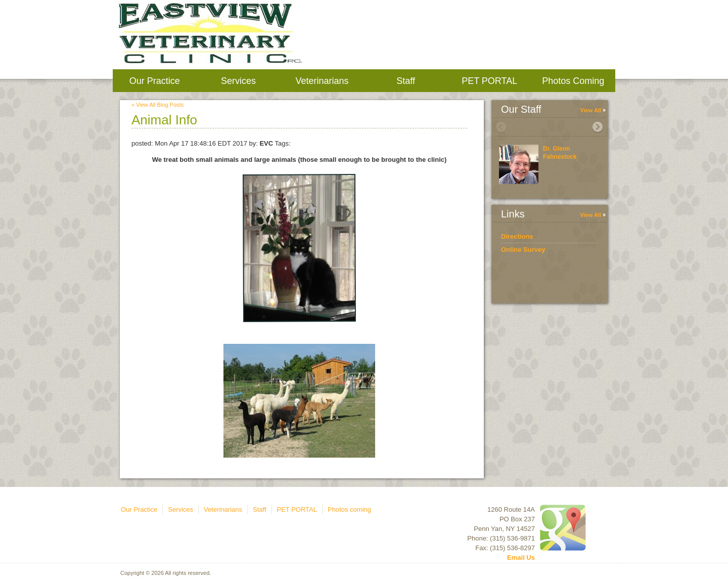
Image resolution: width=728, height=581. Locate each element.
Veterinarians (322, 81)
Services (238, 81)
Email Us (521, 557)
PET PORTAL (489, 81)
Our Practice (155, 81)
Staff (406, 81)
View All (590, 110)
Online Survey (523, 250)
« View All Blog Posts (157, 105)
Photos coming (573, 81)
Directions (517, 236)
